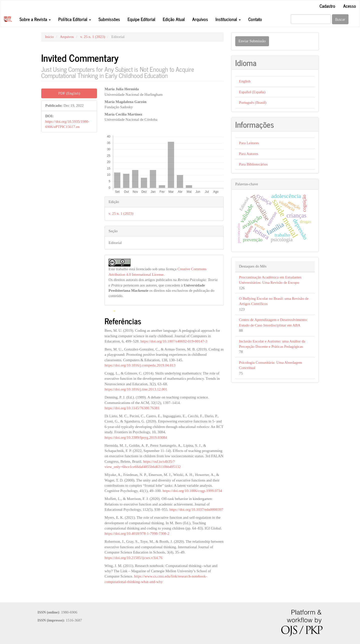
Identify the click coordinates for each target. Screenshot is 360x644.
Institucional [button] (228, 19)
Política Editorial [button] (75, 19)
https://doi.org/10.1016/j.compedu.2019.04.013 (140, 365)
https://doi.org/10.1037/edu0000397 (196, 509)
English (245, 81)
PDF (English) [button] (69, 93)
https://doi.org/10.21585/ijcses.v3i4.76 (133, 558)
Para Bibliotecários (253, 164)
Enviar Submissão (252, 41)
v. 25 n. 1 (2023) (93, 37)
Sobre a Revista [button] (35, 19)
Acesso (350, 6)
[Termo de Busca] (311, 19)
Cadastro (327, 6)
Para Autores (249, 154)
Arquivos (200, 19)
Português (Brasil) (253, 102)
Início (49, 37)
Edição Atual (174, 19)
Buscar (340, 19)
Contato (255, 19)
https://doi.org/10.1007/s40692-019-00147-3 (174, 341)
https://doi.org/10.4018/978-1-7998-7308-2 (137, 533)
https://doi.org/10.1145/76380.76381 (132, 408)
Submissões (109, 19)
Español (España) (252, 92)
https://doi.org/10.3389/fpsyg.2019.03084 (136, 437)
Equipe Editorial (141, 19)
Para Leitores (249, 143)
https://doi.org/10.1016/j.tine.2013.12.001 (136, 389)
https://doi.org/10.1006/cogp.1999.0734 (192, 491)
